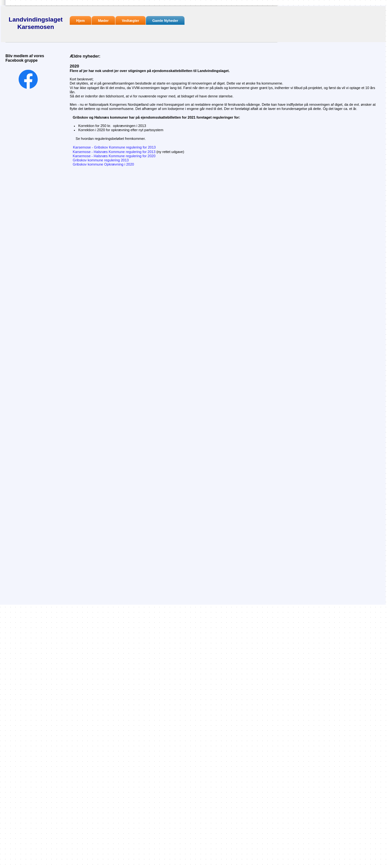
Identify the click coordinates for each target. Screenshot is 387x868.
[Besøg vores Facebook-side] (28, 79)
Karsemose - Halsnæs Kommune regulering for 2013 (127, 152)
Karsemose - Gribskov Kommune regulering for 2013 (114, 147)
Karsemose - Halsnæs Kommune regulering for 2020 (113, 156)
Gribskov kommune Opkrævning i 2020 (103, 164)
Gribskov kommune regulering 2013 (101, 160)
